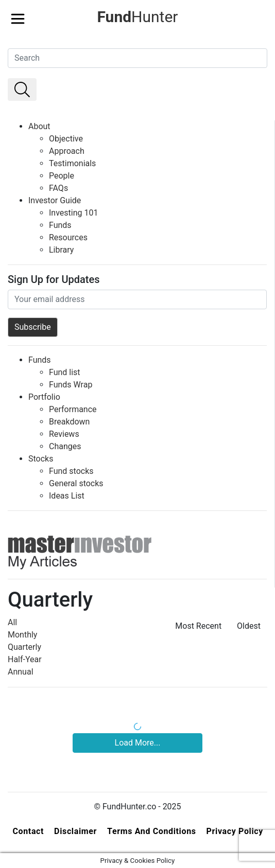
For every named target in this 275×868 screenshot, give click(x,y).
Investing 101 (73, 213)
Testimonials (72, 163)
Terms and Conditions (152, 831)
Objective (66, 139)
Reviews (64, 434)
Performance (73, 409)
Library (61, 250)
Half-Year (25, 659)
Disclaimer (75, 831)
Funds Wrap (71, 385)
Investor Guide (55, 200)
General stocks (76, 483)
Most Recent (198, 626)
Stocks (41, 459)
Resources (68, 237)
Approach (67, 151)
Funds (60, 225)
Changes (65, 446)
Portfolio (44, 397)
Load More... (138, 743)
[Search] (137, 58)
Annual (21, 672)
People (62, 176)
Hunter (137, 17)
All (12, 622)
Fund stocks (71, 471)
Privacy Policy (235, 831)
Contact (28, 831)
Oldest (249, 626)
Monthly (22, 635)
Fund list (65, 372)
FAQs (58, 188)
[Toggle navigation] (18, 16)
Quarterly (24, 647)
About (39, 126)
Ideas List (67, 496)
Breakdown (69, 422)
